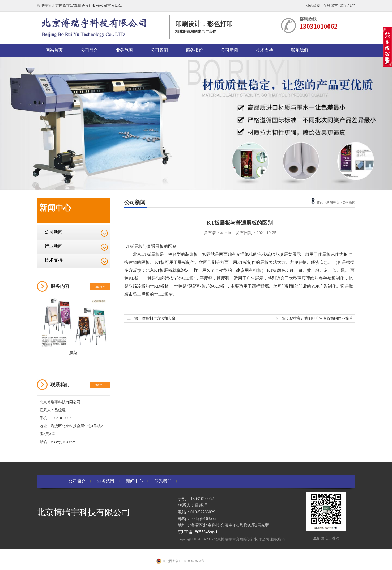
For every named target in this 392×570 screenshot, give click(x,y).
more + (100, 287)
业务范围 (124, 50)
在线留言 (330, 6)
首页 (320, 202)
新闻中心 (333, 202)
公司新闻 (229, 50)
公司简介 (89, 50)
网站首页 (313, 6)
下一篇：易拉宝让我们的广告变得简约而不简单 (314, 318)
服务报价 (194, 50)
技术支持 (265, 50)
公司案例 (159, 50)
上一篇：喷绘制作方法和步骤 (151, 318)
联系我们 (348, 6)
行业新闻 (54, 246)
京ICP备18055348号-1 (198, 532)
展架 (73, 353)
